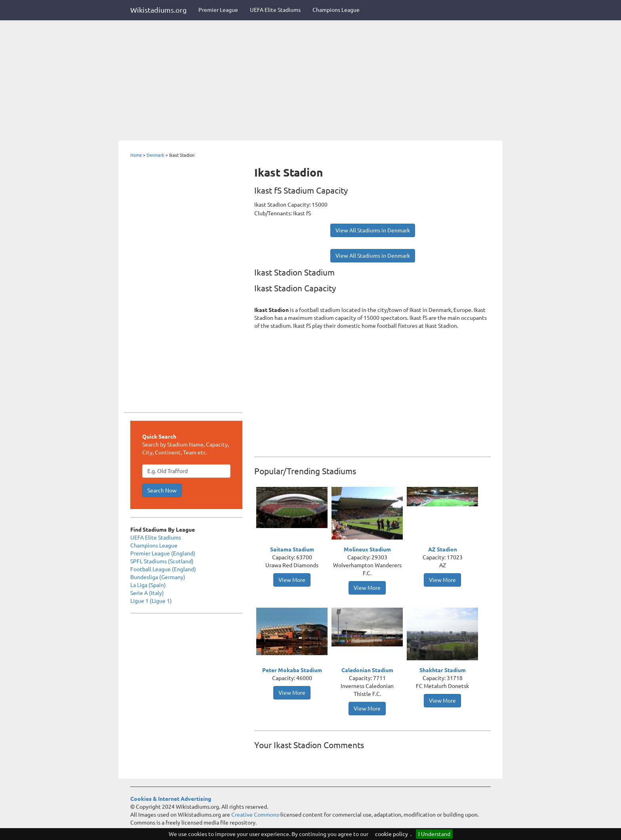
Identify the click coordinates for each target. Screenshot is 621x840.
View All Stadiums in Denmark (373, 230)
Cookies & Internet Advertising (171, 799)
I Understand (434, 834)
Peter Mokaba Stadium (292, 670)
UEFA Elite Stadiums (275, 10)
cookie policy (391, 834)
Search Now (162, 490)
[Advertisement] (310, 81)
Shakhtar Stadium (443, 670)
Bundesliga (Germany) (158, 577)
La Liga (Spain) (148, 585)
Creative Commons (255, 815)
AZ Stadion (443, 549)
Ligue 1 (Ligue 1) (151, 601)
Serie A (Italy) (147, 593)
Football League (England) (163, 569)
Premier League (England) (163, 553)
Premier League (218, 10)
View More (292, 580)
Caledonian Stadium (367, 670)
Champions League (336, 10)
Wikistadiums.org (158, 10)
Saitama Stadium (292, 549)
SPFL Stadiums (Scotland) (162, 561)
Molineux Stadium (367, 549)
